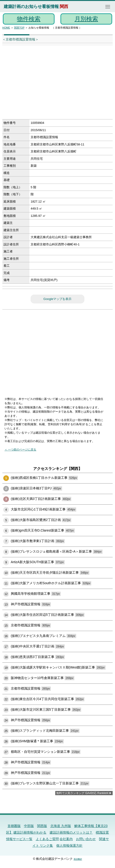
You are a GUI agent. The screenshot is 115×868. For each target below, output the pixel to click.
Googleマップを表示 (58, 299)
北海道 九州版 (61, 826)
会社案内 (66, 839)
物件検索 (29, 19)
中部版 (29, 826)
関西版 (42, 826)
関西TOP (19, 28)
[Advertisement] (53, 84)
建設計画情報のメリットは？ (71, 832)
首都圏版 (14, 826)
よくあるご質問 (47, 839)
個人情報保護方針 (69, 846)
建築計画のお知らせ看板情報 (31, 7)
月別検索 (86, 19)
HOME (6, 28)
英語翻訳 (78, 859)
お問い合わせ (86, 839)
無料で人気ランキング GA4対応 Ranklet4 (82, 793)
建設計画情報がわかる (30, 832)
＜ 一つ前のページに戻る (20, 450)
